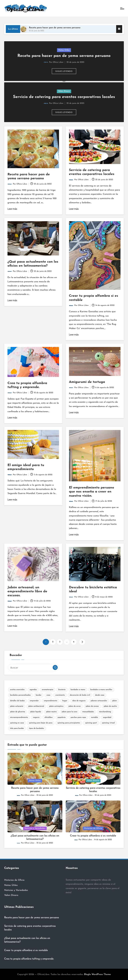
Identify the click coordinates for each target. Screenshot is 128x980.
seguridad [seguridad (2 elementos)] (107, 717)
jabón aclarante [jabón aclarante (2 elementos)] (16, 706)
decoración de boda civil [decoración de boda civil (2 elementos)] (80, 695)
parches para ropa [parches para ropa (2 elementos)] (78, 717)
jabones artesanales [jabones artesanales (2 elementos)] (99, 701)
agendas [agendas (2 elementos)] (33, 690)
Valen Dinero (64, 91)
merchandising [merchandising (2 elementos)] (105, 712)
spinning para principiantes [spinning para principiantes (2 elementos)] (69, 723)
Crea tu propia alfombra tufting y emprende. (29, 959)
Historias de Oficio (93, 828)
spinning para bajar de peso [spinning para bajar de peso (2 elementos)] (41, 723)
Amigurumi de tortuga (87, 382)
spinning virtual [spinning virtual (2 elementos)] (108, 723)
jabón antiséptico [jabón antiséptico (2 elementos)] (56, 706)
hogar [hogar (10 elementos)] (65, 701)
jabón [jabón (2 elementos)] (114, 701)
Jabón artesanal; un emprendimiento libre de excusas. (27, 592)
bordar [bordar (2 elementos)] (39, 695)
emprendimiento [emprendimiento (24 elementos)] (50, 701)
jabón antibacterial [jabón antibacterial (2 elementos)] (36, 706)
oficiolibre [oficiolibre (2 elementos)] (48, 717)
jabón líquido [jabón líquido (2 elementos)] (36, 712)
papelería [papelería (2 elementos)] (62, 717)
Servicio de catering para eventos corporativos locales (64, 97)
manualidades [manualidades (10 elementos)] (88, 712)
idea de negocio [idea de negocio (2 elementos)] (79, 701)
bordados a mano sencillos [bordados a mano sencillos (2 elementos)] (101, 690)
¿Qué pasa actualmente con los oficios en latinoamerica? (27, 940)
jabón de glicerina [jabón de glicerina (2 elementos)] (17, 712)
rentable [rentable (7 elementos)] (94, 717)
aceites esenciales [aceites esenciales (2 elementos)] (17, 690)
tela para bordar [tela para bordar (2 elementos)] (17, 728)
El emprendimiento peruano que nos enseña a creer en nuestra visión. (91, 492)
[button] (64, 71)
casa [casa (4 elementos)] (48, 695)
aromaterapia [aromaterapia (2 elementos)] (47, 690)
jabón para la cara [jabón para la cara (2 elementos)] (69, 712)
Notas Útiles (64, 50)
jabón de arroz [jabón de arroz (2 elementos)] (75, 706)
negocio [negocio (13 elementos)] (36, 717)
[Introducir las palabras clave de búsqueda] (33, 667)
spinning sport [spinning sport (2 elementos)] (91, 723)
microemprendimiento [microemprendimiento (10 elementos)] (19, 717)
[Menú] (122, 8)
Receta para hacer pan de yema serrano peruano (55, 28)
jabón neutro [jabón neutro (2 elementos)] (51, 712)
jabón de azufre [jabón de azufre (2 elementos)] (110, 706)
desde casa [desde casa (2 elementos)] (100, 695)
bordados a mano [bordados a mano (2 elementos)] (78, 690)
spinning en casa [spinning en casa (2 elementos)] (17, 723)
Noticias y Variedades (35, 828)
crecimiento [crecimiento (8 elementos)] (60, 695)
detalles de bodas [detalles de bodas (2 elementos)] (17, 701)
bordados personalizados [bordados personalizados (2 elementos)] (20, 695)
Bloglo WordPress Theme (97, 974)
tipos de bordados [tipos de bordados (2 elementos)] (36, 728)
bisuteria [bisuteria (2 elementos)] (62, 690)
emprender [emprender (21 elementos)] (34, 701)
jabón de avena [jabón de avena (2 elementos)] (92, 706)
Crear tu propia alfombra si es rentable (93, 836)
